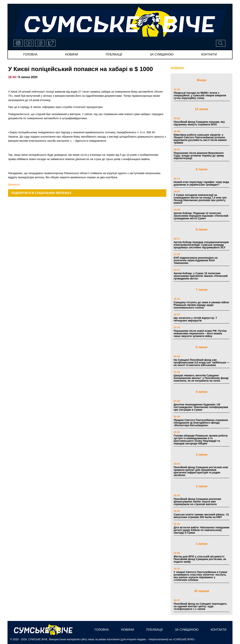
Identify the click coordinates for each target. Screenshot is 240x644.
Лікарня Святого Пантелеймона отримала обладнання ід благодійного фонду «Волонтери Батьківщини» (201, 423)
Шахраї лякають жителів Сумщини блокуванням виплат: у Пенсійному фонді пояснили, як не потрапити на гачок (201, 378)
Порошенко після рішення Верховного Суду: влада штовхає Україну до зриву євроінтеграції (199, 156)
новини (72, 54)
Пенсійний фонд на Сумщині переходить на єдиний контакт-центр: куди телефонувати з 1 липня (200, 606)
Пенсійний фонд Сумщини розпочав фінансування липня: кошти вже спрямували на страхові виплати (197, 502)
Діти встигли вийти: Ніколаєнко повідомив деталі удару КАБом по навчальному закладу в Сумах (201, 530)
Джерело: (14, 184)
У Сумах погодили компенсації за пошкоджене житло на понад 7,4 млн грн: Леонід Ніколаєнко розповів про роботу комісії (200, 199)
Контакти (209, 54)
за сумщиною (162, 54)
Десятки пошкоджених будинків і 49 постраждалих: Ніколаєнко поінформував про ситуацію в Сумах (201, 407)
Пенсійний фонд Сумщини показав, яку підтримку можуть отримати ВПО (199, 123)
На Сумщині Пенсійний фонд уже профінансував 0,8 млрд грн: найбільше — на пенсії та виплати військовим (202, 362)
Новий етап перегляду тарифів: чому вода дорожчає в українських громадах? (201, 183)
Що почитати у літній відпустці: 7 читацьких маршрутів (195, 319)
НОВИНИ (177, 68)
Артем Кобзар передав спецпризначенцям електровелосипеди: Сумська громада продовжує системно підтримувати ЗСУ (201, 245)
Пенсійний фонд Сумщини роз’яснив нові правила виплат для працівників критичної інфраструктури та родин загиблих (201, 471)
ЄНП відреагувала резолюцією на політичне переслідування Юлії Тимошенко (196, 260)
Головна (30, 54)
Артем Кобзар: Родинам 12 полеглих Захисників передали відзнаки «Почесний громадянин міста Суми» (201, 216)
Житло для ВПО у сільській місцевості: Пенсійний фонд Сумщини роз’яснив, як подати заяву (200, 559)
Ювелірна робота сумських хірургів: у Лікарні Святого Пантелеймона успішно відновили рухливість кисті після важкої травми (200, 139)
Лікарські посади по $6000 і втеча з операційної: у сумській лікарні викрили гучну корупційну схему (200, 95)
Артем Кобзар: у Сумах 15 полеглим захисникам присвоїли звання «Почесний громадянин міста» (201, 276)
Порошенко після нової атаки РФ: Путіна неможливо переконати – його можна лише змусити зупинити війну (200, 333)
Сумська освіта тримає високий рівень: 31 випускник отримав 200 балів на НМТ (201, 516)
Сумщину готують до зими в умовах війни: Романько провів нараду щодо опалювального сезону (202, 305)
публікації (114, 54)
